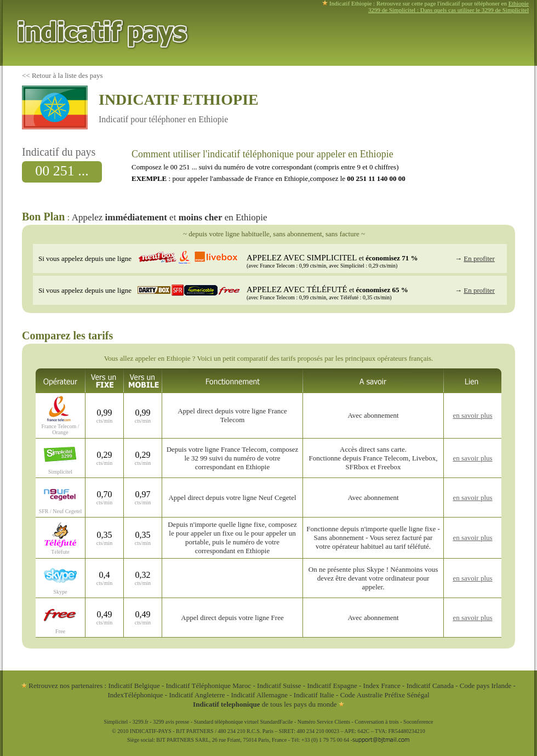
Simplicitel (116, 722)
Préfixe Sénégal (407, 695)
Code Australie (362, 695)
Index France (382, 686)
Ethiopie (519, 3)
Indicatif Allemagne (259, 695)
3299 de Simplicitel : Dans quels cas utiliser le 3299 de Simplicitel (449, 10)
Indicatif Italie (314, 695)
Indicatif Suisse (279, 686)
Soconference (418, 722)
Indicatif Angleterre (197, 695)
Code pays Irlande (486, 686)
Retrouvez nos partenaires (62, 686)
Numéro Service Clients (324, 722)
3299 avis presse (171, 722)
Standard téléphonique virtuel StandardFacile (244, 722)
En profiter (479, 258)
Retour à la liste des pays (67, 75)
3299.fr (141, 722)
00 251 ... (62, 171)
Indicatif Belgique (134, 686)
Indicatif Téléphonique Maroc (209, 686)
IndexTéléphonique (136, 695)
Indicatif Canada (430, 686)
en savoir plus (472, 415)
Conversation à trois (377, 722)
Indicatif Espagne (332, 686)
